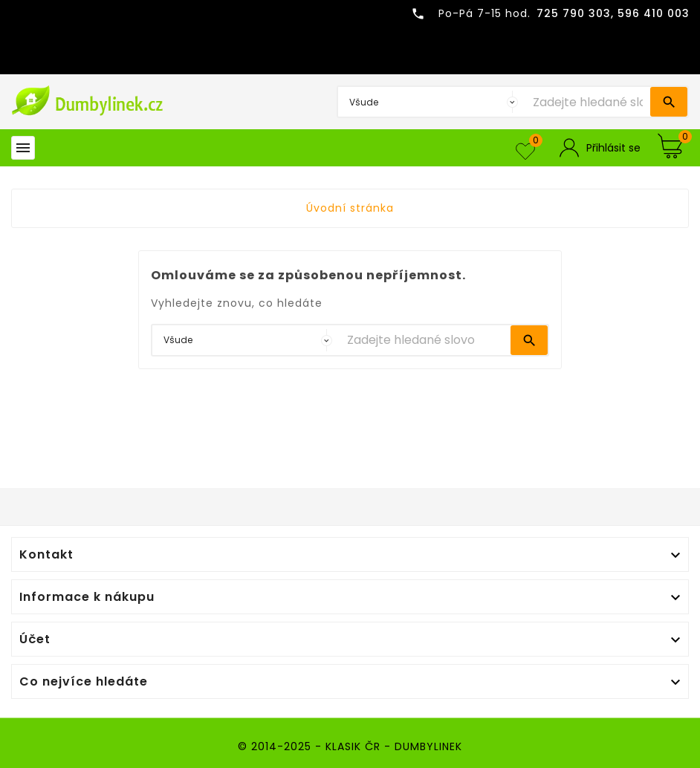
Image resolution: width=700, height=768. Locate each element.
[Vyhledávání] (588, 102)
